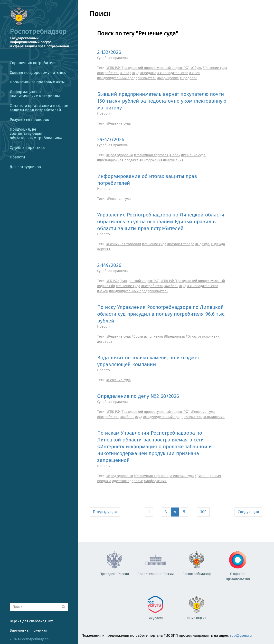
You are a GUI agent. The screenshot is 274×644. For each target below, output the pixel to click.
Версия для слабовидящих (31, 621)
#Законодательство (173, 73)
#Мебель (171, 286)
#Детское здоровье (128, 481)
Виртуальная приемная (28, 630)
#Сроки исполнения (147, 337)
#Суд (136, 73)
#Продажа (148, 73)
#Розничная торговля (151, 155)
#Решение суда (215, 68)
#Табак (175, 155)
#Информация (151, 160)
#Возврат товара (181, 244)
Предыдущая (105, 512)
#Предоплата (175, 337)
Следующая (248, 512)
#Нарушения (173, 160)
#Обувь (196, 68)
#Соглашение (214, 417)
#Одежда (203, 244)
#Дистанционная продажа (118, 160)
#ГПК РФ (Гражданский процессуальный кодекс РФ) (148, 68)
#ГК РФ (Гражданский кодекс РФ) (133, 281)
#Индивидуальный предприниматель (127, 78)
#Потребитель (108, 73)
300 (203, 512)
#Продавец (189, 78)
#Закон (195, 73)
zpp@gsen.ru (241, 635)
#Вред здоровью (120, 155)
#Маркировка (168, 78)
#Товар (126, 73)
